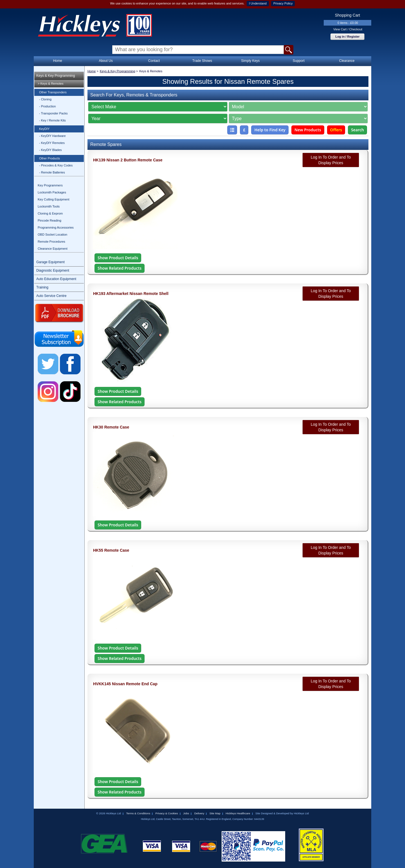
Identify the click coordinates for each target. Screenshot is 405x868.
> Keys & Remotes (50, 84)
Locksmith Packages (52, 192)
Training (42, 287)
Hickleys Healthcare (238, 813)
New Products (308, 130)
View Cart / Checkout (348, 29)
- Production (47, 106)
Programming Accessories (56, 227)
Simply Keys (250, 61)
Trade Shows (202, 61)
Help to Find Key (270, 130)
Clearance (347, 61)
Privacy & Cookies (167, 813)
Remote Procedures (51, 242)
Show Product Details (118, 258)
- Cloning (45, 99)
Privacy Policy (283, 3)
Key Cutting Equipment (54, 199)
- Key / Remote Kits (52, 120)
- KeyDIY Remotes (52, 143)
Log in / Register (347, 37)
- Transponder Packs (53, 113)
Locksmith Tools (49, 206)
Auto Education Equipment (56, 279)
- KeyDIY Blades (50, 150)
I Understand (258, 3)
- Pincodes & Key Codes (56, 165)
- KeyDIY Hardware (52, 136)
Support (299, 61)
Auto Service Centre (51, 296)
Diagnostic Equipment (53, 270)
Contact (154, 61)
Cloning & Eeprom (50, 213)
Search (357, 130)
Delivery (199, 813)
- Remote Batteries (52, 172)
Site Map (215, 813)
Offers (336, 130)
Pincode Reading (49, 220)
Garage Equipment (50, 262)
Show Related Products (120, 268)
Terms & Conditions (138, 813)
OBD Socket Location (52, 235)
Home (58, 61)
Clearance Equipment (53, 249)
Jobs (186, 813)
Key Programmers (50, 185)
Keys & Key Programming (56, 76)
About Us (106, 61)
